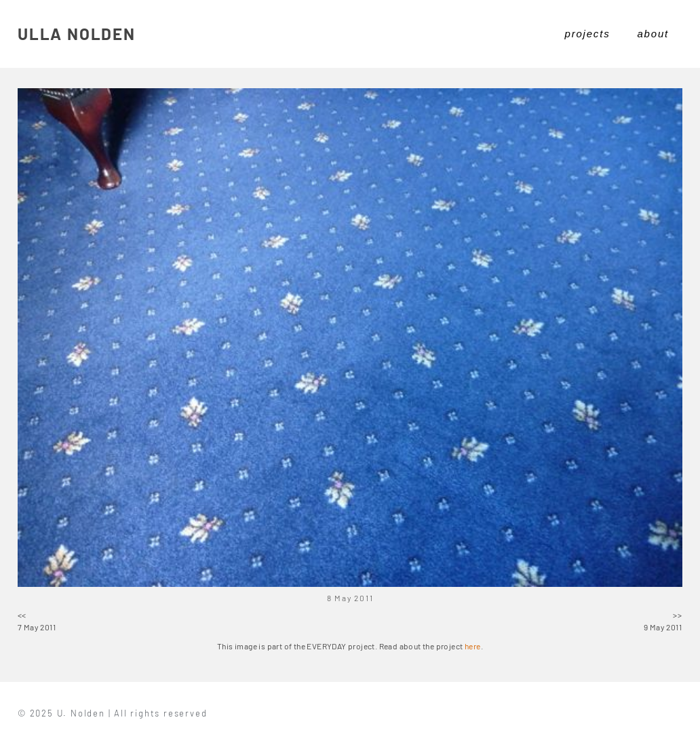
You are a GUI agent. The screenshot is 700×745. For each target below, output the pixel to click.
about (653, 34)
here (473, 646)
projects (588, 34)
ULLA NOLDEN (77, 34)
